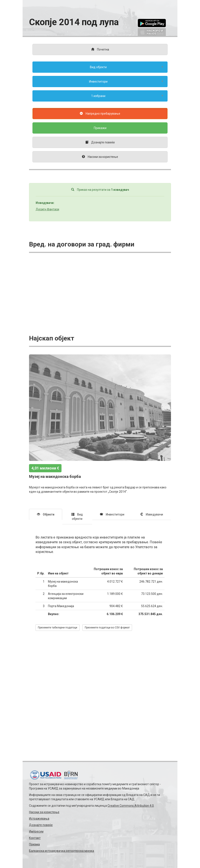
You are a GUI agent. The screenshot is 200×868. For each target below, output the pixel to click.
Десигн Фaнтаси (47, 209)
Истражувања (39, 819)
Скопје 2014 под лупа (74, 22)
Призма (34, 844)
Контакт (35, 838)
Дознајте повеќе (41, 825)
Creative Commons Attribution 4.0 (131, 806)
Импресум (36, 831)
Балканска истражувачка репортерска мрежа (62, 851)
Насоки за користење (44, 812)
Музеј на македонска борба (55, 476)
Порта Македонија (61, 606)
